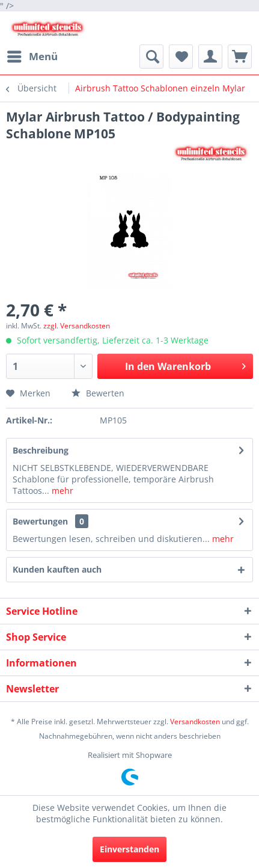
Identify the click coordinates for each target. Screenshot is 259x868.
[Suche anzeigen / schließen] (151, 57)
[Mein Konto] (210, 57)
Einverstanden (129, 849)
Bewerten (98, 393)
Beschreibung (41, 450)
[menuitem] (32, 57)
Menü (32, 55)
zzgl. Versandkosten (77, 326)
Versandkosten (195, 722)
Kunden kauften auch (57, 569)
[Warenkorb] (240, 57)
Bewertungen (40, 521)
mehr (61, 491)
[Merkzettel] (181, 57)
